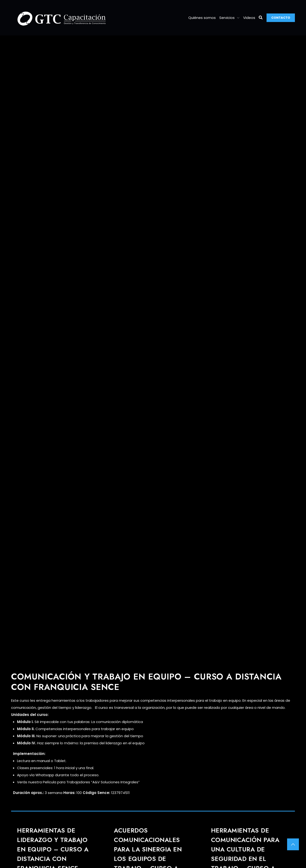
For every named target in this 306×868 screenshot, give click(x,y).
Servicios (227, 18)
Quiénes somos (202, 18)
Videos (249, 18)
